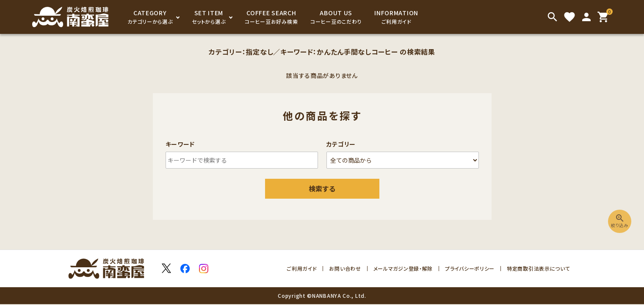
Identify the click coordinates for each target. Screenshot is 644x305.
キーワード (180, 144)
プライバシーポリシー (470, 268)
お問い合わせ (345, 268)
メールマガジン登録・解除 (403, 268)
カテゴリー (341, 144)
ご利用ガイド (302, 268)
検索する (322, 189)
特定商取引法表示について (538, 268)
